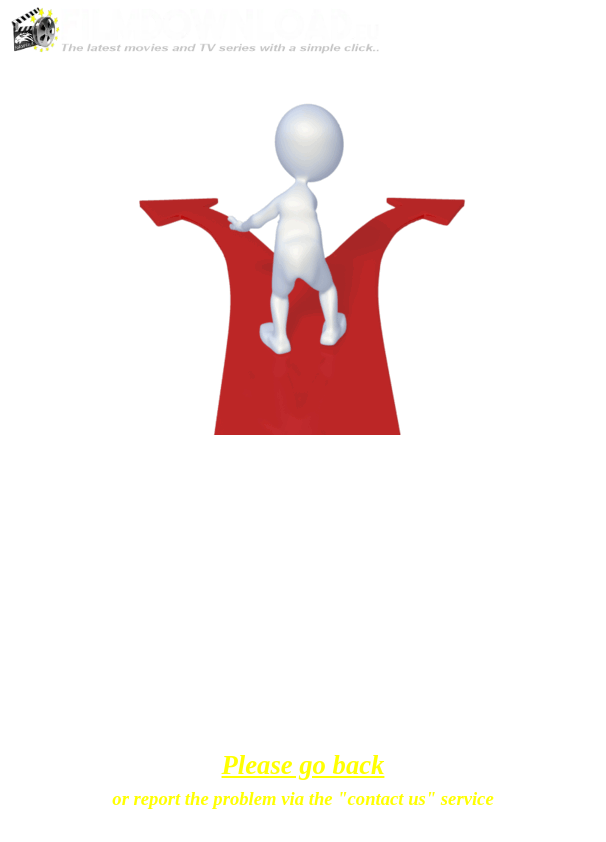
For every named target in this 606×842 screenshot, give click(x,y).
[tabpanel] (303, 480)
